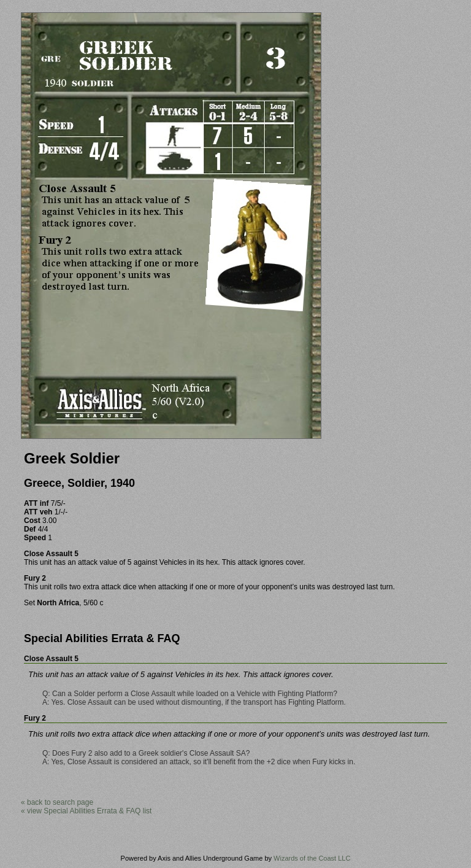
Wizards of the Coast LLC (312, 858)
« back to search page (57, 802)
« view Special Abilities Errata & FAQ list (86, 811)
